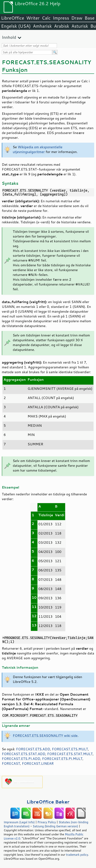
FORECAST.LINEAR (38, 763)
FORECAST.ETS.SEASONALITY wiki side (45, 735)
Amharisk (42, 26)
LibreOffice (13, 18)
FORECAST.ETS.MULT (70, 749)
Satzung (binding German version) (56, 826)
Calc (46, 18)
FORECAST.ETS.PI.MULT (62, 759)
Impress (61, 18)
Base (90, 18)
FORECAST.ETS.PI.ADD (21, 759)
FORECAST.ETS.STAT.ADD (24, 754)
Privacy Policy (47, 822)
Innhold (9, 37)
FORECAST (11, 763)
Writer (33, 18)
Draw (77, 18)
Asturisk (80, 26)
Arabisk (62, 26)
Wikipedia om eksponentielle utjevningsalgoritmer (38, 149)
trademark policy (77, 855)
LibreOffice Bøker (48, 802)
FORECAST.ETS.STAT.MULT (70, 754)
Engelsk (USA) (16, 26)
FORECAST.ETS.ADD (33, 749)
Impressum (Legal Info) (19, 822)
